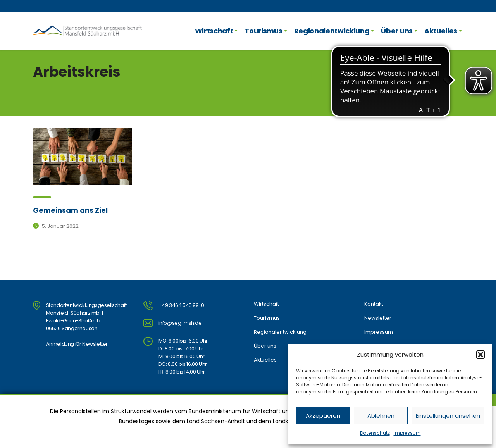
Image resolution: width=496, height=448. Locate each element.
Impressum (407, 433)
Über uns (397, 31)
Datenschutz (375, 433)
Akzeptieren (323, 416)
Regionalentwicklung (332, 31)
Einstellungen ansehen (448, 416)
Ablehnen (381, 416)
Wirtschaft (214, 31)
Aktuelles (441, 31)
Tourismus (263, 31)
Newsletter (378, 318)
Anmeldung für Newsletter (77, 344)
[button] (480, 355)
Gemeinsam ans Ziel (70, 210)
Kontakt (374, 304)
